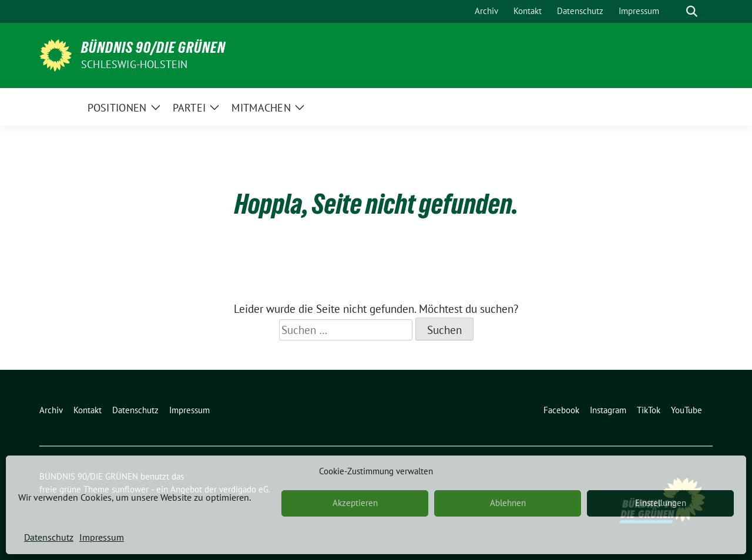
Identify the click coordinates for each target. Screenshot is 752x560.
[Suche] (675, 11)
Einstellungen (661, 503)
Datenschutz (49, 537)
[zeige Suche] (692, 11)
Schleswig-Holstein (135, 64)
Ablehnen (508, 503)
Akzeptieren (355, 503)
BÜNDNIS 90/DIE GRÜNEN (153, 48)
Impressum (102, 537)
